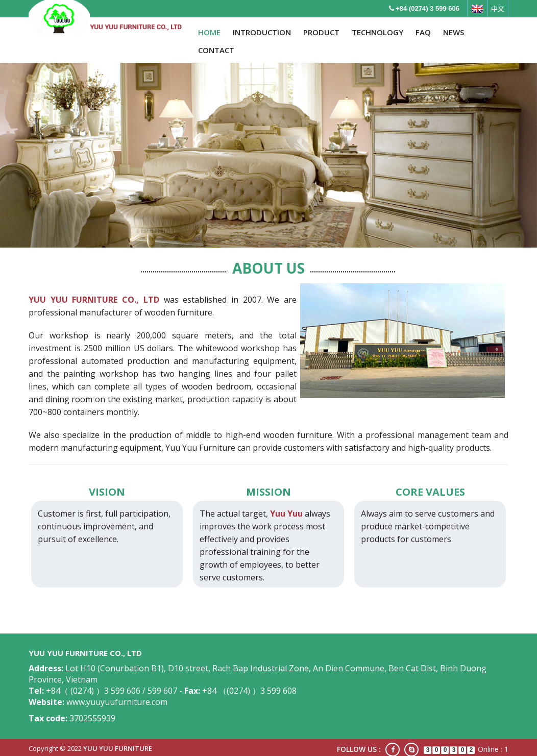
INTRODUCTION (262, 32)
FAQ (423, 32)
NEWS (454, 32)
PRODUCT (321, 32)
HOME (209, 32)
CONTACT (216, 50)
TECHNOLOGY (377, 32)
